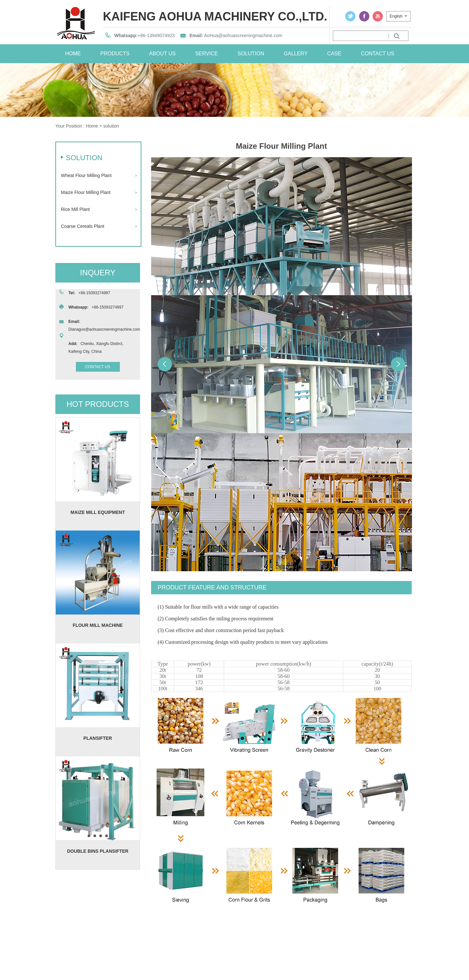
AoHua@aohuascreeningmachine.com (243, 35)
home (73, 54)
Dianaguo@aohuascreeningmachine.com (104, 329)
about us (163, 54)
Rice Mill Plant (75, 209)
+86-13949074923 (156, 35)
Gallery (296, 54)
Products (115, 54)
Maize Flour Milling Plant (86, 192)
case (334, 54)
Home (92, 126)
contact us (378, 54)
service (206, 54)
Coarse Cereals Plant (83, 226)
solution (251, 54)
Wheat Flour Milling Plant (86, 175)
